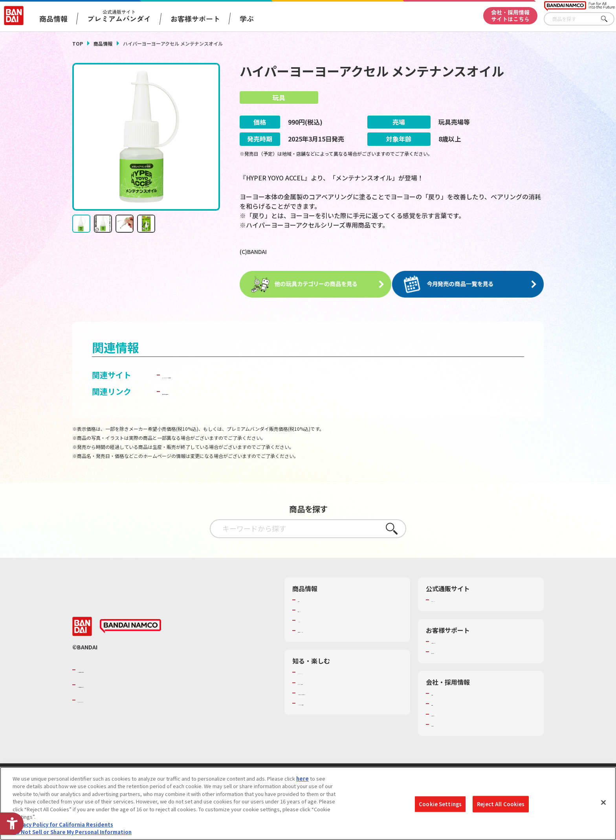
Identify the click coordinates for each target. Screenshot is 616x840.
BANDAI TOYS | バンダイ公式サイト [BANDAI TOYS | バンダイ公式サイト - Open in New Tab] (226, 373)
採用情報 (442, 702)
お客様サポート (195, 18)
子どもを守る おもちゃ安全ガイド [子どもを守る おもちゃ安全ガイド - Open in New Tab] (222, 390)
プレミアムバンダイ (454, 598)
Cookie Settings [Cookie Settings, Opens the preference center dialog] (440, 804)
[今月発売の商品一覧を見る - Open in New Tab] (471, 284)
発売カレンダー (316, 608)
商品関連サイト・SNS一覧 (328, 629)
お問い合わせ (447, 723)
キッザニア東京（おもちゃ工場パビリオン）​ (349, 691)
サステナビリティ (452, 713)
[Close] (603, 803)
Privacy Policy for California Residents (63, 825)
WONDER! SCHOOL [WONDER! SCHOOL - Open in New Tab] (320, 671)
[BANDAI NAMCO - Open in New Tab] (130, 625)
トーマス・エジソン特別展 (328, 681)
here (302, 779)
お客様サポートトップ (457, 640)
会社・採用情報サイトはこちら (510, 16)
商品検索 (308, 598)
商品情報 (103, 43)
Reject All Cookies (501, 804)
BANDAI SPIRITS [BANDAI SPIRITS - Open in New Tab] (102, 698)
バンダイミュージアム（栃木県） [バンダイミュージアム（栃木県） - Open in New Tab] (336, 702)
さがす (609, 19)
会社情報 (442, 692)
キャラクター (313, 619)
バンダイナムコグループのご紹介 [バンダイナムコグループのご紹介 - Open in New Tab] (125, 668)
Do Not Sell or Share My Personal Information (72, 832)
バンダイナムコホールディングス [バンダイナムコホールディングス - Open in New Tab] (125, 684)
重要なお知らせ (449, 651)
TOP (78, 43)
